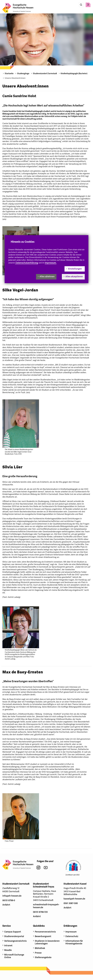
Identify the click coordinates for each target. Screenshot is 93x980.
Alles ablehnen (47, 277)
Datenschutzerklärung (27, 263)
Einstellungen (75, 269)
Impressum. (51, 263)
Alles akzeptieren (74, 277)
